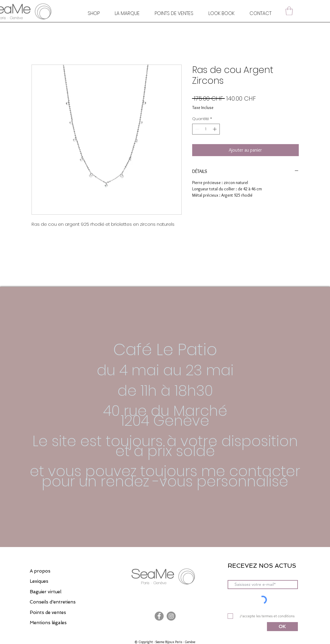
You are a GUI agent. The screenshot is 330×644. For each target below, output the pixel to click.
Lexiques (39, 581)
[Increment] (215, 129)
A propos (40, 571)
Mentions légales (48, 623)
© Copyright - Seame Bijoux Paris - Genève (165, 642)
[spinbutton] (206, 129)
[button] (289, 11)
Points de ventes (48, 612)
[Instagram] (171, 616)
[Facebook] (159, 616)
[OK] (282, 627)
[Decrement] (197, 129)
